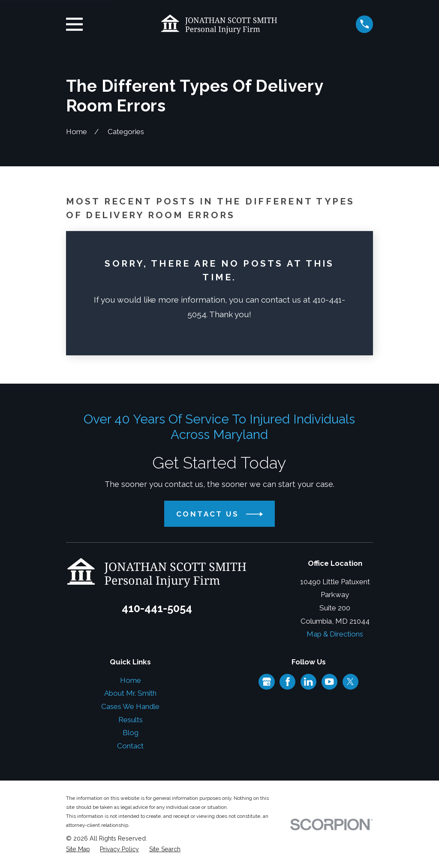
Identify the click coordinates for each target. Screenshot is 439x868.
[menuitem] (78, 850)
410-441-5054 (157, 608)
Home (131, 680)
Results (131, 720)
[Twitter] (350, 682)
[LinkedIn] (308, 682)
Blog (131, 733)
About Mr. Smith (130, 693)
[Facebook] (288, 682)
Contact (130, 746)
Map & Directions (335, 634)
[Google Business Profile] (267, 682)
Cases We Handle (130, 706)
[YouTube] (329, 682)
